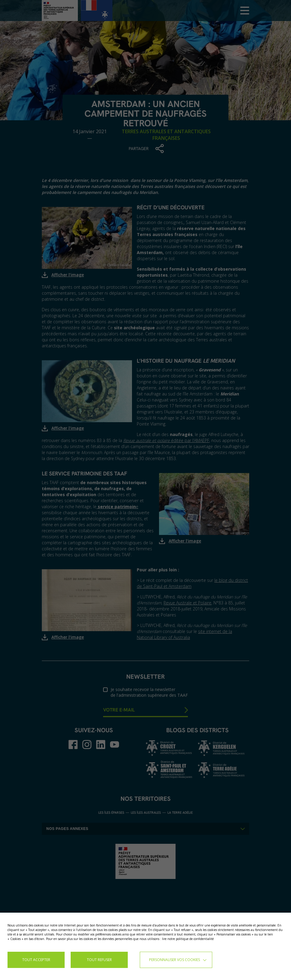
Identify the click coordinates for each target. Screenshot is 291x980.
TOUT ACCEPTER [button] (36, 960)
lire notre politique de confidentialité (188, 939)
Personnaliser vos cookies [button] (175, 960)
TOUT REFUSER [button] (99, 960)
